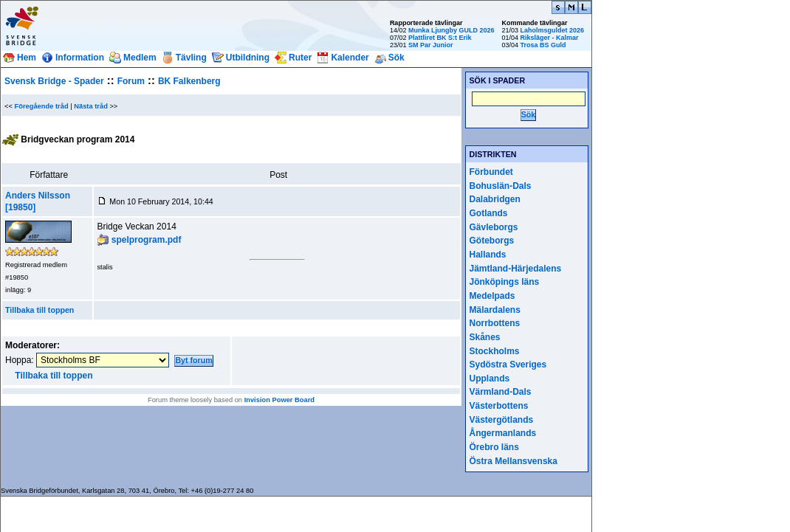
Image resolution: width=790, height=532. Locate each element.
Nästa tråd (91, 106)
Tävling (191, 58)
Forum (131, 81)
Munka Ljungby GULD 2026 (451, 30)
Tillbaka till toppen (39, 310)
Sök (396, 58)
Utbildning (248, 58)
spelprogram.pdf (147, 240)
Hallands (488, 255)
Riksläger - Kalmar (549, 38)
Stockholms (495, 351)
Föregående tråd (42, 106)
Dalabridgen (495, 199)
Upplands (490, 379)
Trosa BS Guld (543, 45)
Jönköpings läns (505, 282)
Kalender (350, 58)
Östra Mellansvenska (513, 461)
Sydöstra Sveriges (508, 365)
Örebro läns (494, 447)
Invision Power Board (279, 400)
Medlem (140, 58)
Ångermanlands (503, 433)
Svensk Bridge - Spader (54, 81)
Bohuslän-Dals (501, 186)
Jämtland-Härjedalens (516, 269)
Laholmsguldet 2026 (552, 30)
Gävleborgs (494, 227)
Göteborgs (492, 241)
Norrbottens (495, 323)
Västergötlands (502, 420)
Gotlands (489, 213)
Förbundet (491, 172)
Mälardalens (495, 310)
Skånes (485, 337)
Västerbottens (499, 406)
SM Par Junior (431, 45)
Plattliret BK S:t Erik (440, 38)
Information (80, 58)
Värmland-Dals (501, 392)
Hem (27, 58)
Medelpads (492, 296)
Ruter (300, 58)
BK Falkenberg (189, 81)
